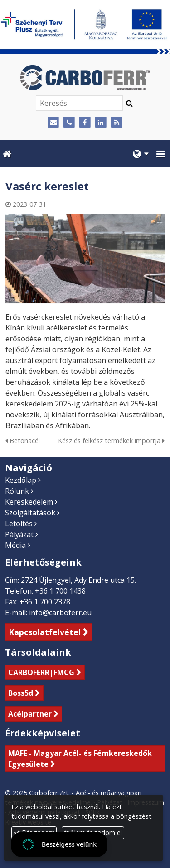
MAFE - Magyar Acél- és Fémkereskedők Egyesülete (80, 759)
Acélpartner (30, 714)
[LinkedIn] (101, 123)
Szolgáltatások (30, 513)
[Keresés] (79, 103)
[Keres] (129, 103)
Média (15, 545)
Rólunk (17, 491)
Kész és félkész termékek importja (111, 441)
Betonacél (23, 441)
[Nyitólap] (85, 78)
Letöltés (19, 524)
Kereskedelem (29, 502)
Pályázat (19, 534)
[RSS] (117, 123)
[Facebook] (85, 123)
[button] (160, 154)
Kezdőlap (21, 480)
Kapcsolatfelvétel (45, 632)
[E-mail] (54, 123)
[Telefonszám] (69, 123)
